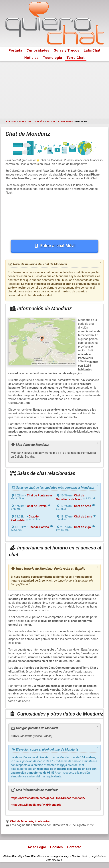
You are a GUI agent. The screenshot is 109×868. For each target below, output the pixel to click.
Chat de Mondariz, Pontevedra (30, 821)
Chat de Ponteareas (40, 495)
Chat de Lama (83, 516)
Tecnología (53, 58)
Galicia (51, 122)
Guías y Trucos (67, 50)
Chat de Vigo (82, 527)
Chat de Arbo (83, 506)
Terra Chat (76, 58)
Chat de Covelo (37, 506)
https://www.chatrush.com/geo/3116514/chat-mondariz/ (48, 798)
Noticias (32, 58)
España (40, 122)
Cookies (56, 847)
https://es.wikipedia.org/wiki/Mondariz (36, 805)
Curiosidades (38, 50)
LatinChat (92, 50)
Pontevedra (65, 122)
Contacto (74, 847)
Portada (15, 50)
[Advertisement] (54, 90)
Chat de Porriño (39, 527)
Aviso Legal (37, 847)
